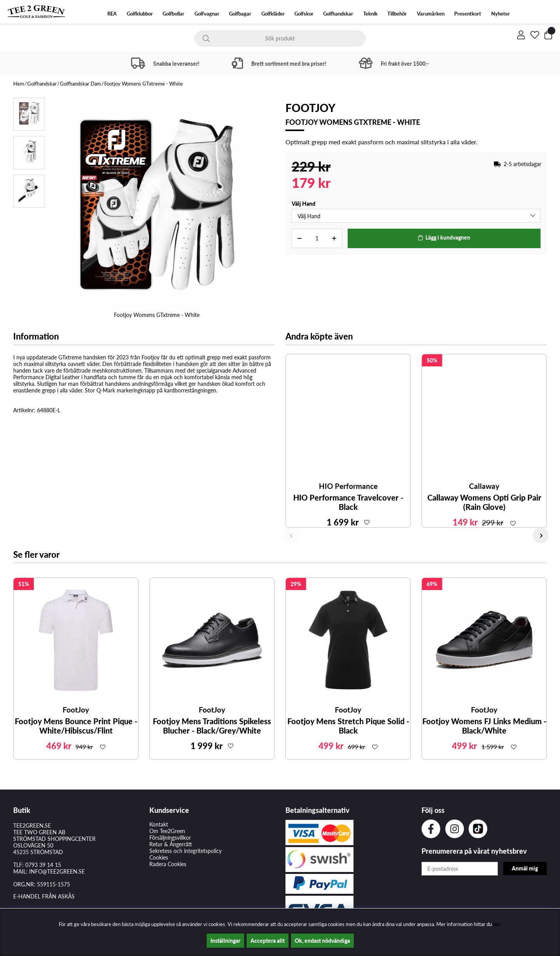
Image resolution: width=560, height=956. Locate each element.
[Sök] (280, 39)
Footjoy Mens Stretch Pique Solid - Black (348, 726)
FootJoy (310, 108)
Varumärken (431, 14)
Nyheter (500, 14)
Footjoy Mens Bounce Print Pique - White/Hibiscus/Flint (76, 726)
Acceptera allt (268, 941)
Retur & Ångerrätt (171, 844)
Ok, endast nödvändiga (322, 941)
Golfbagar (240, 14)
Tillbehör (397, 14)
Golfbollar (173, 14)
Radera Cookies (168, 864)
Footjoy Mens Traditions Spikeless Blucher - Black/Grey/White (212, 726)
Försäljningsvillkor (170, 838)
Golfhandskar (338, 14)
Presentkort (468, 14)
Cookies (159, 857)
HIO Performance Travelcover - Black (348, 502)
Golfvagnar (207, 14)
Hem (19, 84)
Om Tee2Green (167, 831)
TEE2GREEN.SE (32, 826)
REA (112, 14)
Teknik (370, 14)
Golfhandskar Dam (80, 84)
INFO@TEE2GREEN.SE (57, 871)
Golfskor (304, 14)
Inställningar (225, 941)
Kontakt (159, 824)
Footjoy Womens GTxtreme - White (143, 84)
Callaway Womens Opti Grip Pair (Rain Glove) (484, 502)
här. (497, 924)
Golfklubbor (140, 14)
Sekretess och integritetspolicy (185, 851)
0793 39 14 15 (43, 865)
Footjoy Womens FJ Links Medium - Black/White (484, 726)
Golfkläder (273, 14)
